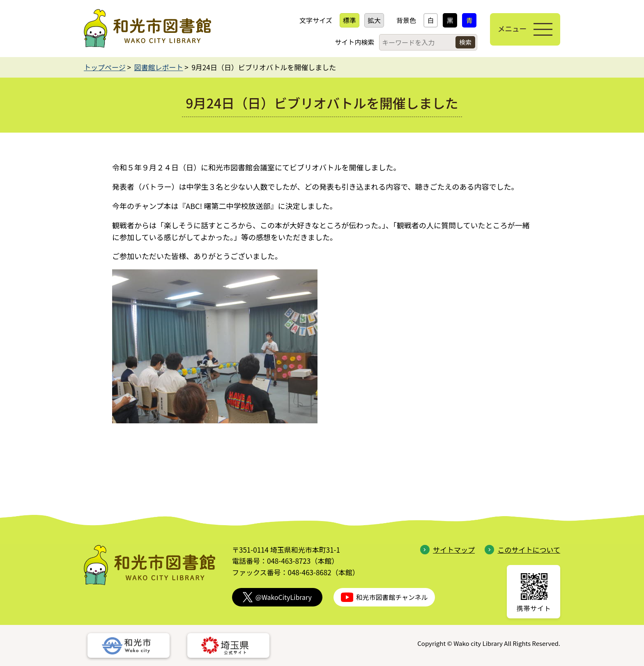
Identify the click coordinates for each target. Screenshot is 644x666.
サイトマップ (447, 550)
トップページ (105, 67)
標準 (347, 20)
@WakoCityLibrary (277, 597)
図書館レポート (159, 67)
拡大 (371, 20)
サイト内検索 (352, 42)
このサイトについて (522, 550)
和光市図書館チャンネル (384, 597)
